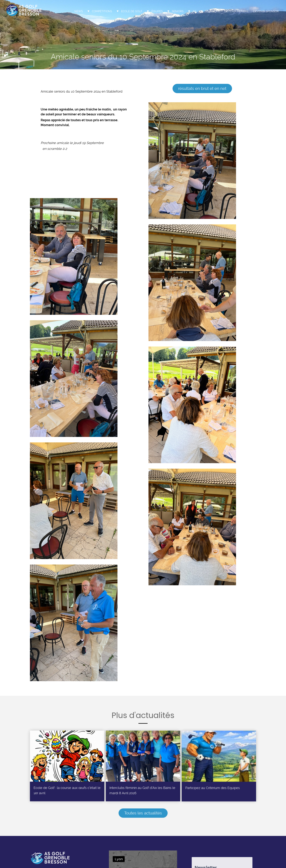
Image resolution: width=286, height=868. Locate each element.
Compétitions (102, 11)
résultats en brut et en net (202, 88)
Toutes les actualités (143, 814)
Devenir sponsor (266, 11)
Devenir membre (236, 11)
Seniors (178, 11)
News (79, 11)
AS (194, 11)
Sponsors (212, 11)
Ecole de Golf (132, 11)
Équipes (157, 11)
